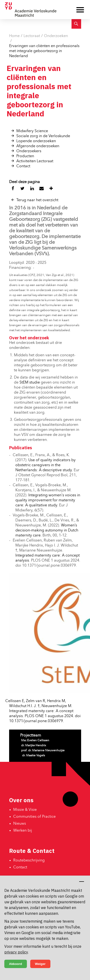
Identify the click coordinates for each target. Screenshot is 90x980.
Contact (23, 166)
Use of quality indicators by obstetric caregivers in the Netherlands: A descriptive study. (45, 465)
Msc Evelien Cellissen (35, 741)
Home (14, 36)
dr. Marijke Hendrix (34, 746)
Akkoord (16, 964)
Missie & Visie (25, 810)
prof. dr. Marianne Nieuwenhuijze (43, 751)
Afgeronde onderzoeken (38, 146)
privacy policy (16, 952)
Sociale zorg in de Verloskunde (43, 136)
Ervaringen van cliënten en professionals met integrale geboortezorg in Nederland (44, 51)
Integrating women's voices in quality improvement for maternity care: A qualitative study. (48, 500)
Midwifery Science (32, 131)
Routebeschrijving (29, 861)
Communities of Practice (34, 817)
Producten (25, 156)
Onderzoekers (29, 151)
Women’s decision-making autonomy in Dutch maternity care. (47, 531)
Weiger (40, 964)
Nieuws (20, 824)
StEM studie (30, 383)
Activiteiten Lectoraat (35, 161)
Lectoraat (32, 36)
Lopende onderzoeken (36, 141)
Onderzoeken (56, 36)
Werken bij (23, 831)
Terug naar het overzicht (37, 200)
